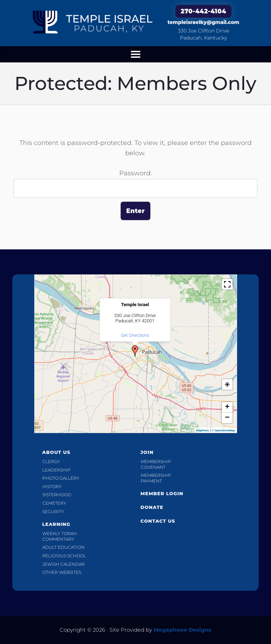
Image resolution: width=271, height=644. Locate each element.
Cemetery (54, 503)
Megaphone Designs (182, 630)
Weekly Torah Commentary (60, 536)
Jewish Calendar (64, 564)
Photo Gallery (61, 478)
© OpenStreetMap (224, 430)
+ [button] (227, 407)
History (52, 487)
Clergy (51, 461)
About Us (56, 452)
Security (53, 512)
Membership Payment (156, 478)
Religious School (64, 556)
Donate (152, 507)
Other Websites (62, 572)
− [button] (227, 418)
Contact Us (158, 521)
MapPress (203, 430)
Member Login (162, 493)
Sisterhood (57, 495)
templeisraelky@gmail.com (203, 22)
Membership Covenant (156, 464)
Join (147, 452)
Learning (56, 524)
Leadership (56, 470)
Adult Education (64, 547)
